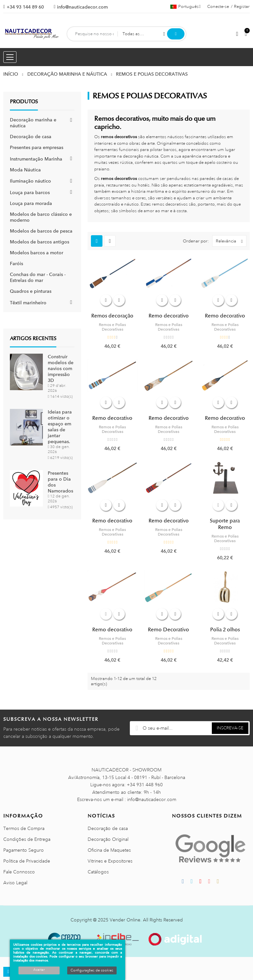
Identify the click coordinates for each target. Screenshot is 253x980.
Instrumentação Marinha (36, 159)
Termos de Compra (24, 828)
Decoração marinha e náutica (33, 123)
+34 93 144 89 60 (25, 7)
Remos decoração (112, 316)
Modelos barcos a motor (37, 253)
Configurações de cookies (92, 970)
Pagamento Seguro (24, 850)
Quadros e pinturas (31, 291)
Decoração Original (108, 839)
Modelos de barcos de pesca (41, 231)
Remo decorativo (169, 316)
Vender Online (125, 920)
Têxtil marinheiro (28, 303)
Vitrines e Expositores (110, 861)
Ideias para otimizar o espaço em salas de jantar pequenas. (60, 427)
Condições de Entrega (27, 839)
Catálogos (98, 872)
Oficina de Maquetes (109, 850)
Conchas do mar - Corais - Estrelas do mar (38, 277)
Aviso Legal (15, 883)
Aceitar (39, 970)
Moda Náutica (25, 170)
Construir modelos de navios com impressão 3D (61, 368)
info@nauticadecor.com (82, 7)
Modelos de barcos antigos (40, 242)
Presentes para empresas (37, 147)
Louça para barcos (30, 192)
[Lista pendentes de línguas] (185, 7)
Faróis (16, 264)
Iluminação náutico (30, 181)
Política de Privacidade (27, 861)
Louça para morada (31, 203)
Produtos (24, 102)
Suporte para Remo (225, 524)
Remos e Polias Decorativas (112, 327)
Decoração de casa (31, 137)
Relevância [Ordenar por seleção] (231, 241)
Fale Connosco (19, 872)
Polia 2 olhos (225, 630)
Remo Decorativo (169, 630)
